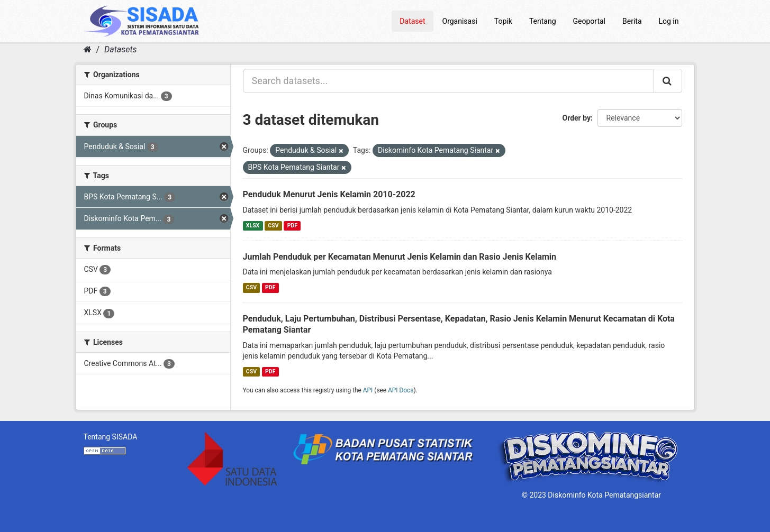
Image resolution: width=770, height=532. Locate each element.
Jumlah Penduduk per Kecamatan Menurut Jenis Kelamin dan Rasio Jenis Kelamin (400, 257)
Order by (577, 118)
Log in (669, 21)
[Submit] (668, 81)
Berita (632, 21)
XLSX (253, 226)
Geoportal (589, 21)
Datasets (120, 49)
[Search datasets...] (449, 81)
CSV (273, 226)
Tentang (543, 21)
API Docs (401, 390)
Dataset (412, 21)
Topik (503, 21)
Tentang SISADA (111, 437)
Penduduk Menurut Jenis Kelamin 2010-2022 (329, 194)
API (368, 390)
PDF (292, 226)
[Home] (88, 49)
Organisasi (460, 21)
